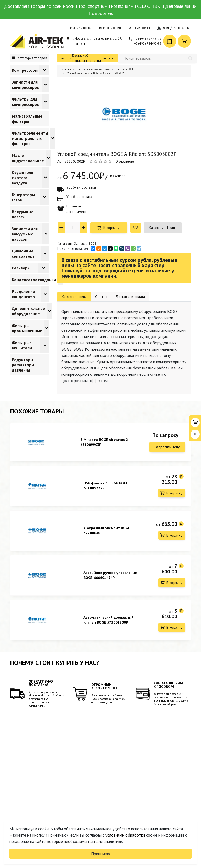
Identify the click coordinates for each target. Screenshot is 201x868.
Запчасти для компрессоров (25, 85)
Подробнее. (101, 13)
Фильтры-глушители (22, 345)
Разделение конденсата (23, 294)
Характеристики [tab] (74, 297)
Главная (66, 58)
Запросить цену (167, 447)
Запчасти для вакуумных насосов (25, 234)
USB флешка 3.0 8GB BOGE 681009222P (106, 487)
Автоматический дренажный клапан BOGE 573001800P (108, 624)
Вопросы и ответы (111, 28)
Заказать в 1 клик (163, 228)
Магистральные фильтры (27, 119)
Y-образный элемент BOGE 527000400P (107, 532)
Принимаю (100, 854)
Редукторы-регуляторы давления (23, 365)
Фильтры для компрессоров (25, 102)
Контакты (107, 58)
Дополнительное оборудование (28, 311)
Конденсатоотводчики (34, 280)
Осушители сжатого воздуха (23, 178)
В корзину (111, 228)
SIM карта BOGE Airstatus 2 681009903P (104, 442)
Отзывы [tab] (101, 297)
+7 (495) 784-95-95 (148, 43)
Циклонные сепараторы (24, 253)
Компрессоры (25, 70)
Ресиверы (21, 268)
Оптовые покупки (140, 28)
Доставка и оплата (79, 58)
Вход (166, 28)
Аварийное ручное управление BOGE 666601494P (110, 578)
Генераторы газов (23, 197)
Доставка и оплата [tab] (130, 297)
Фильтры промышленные (27, 328)
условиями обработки (125, 835)
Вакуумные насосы (23, 214)
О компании (93, 58)
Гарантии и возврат (81, 28)
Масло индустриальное (28, 158)
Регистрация (181, 28)
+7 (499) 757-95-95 (148, 39)
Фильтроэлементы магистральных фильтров (30, 138)
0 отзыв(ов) (125, 161)
